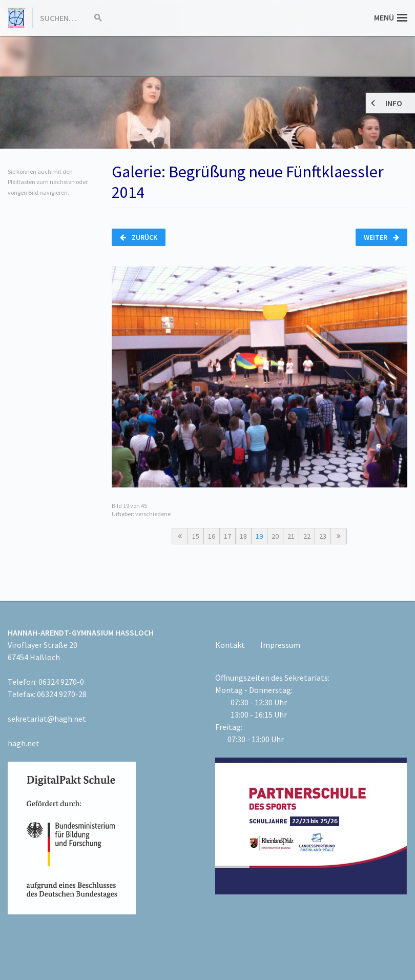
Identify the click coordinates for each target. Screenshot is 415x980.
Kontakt (230, 645)
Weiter (381, 237)
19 (259, 536)
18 (243, 536)
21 (291, 536)
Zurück (139, 237)
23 (323, 536)
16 (212, 536)
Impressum (280, 645)
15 (196, 536)
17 (227, 536)
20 (275, 536)
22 (307, 536)
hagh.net (24, 743)
